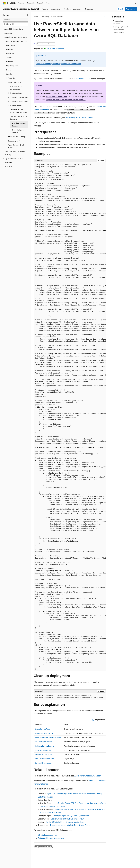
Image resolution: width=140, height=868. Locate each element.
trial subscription (82, 79)
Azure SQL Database (55, 49)
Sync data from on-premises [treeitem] (18, 131)
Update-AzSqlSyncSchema (44, 746)
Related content (118, 33)
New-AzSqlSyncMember (43, 742)
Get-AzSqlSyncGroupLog (43, 763)
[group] (70, 417)
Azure (36, 17)
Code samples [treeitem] (13, 141)
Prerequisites (118, 21)
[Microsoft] (4, 3)
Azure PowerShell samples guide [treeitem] (16, 88)
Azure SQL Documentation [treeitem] (14, 29)
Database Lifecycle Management (51, 838)
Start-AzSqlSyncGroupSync (44, 759)
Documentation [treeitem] (12, 45)
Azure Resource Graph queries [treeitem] (16, 146)
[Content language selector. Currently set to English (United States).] (14, 864)
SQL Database (58, 17)
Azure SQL (46, 17)
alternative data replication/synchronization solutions (58, 64)
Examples (116, 24)
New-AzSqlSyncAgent (42, 729)
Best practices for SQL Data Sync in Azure (68, 819)
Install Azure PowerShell (56, 97)
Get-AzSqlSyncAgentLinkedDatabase (48, 737)
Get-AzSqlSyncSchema (43, 750)
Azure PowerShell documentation (88, 776)
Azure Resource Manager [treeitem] (17, 137)
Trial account (131, 9)
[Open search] (135, 3)
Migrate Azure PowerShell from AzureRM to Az (66, 100)
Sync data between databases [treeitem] (19, 125)
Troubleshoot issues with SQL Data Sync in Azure (70, 825)
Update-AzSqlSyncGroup (43, 755)
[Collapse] (28, 15)
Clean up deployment (120, 27)
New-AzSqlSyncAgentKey (44, 733)
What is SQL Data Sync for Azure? (80, 118)
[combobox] (15, 20)
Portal (121, 9)
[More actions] (104, 17)
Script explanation (119, 30)
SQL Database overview (48, 835)
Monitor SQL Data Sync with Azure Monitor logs (65, 822)
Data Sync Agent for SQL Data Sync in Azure (71, 816)
